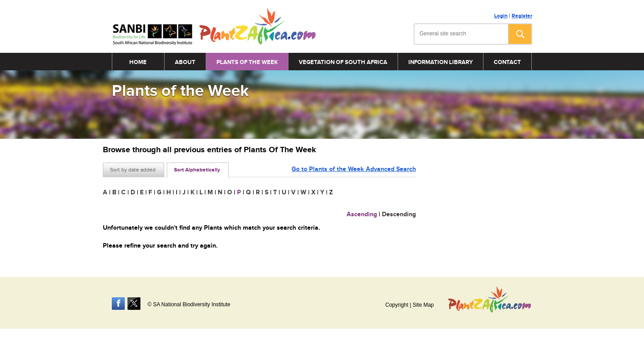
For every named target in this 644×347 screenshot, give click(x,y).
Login (501, 16)
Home (138, 62)
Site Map (423, 305)
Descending (399, 214)
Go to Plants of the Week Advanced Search (354, 169)
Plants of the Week (247, 62)
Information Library (441, 62)
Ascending (362, 214)
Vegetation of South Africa (343, 62)
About (185, 62)
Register (522, 16)
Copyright (396, 305)
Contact (507, 62)
